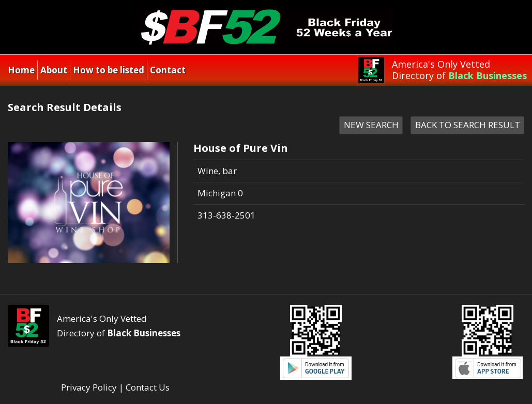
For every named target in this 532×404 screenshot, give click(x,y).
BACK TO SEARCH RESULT (468, 125)
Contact (168, 70)
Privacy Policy (89, 387)
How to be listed (109, 70)
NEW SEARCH (371, 125)
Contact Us (148, 387)
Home (21, 70)
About (54, 70)
